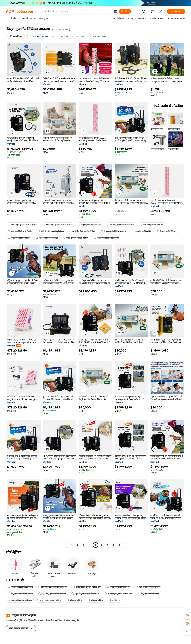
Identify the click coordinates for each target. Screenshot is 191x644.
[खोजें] (125, 11)
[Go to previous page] (66, 545)
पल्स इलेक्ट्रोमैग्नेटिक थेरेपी (141, 231)
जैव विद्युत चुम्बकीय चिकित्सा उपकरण (121, 225)
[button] (116, 11)
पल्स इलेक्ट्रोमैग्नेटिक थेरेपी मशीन (152, 225)
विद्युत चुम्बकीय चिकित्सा (167, 231)
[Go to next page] (125, 545)
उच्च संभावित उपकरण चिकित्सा (20, 600)
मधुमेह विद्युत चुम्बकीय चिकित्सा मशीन (52, 594)
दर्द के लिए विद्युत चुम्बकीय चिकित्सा (51, 231)
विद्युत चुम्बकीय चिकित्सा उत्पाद (90, 225)
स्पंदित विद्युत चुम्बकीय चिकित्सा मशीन (118, 594)
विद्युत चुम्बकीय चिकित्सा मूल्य (149, 594)
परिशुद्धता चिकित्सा (74, 600)
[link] (187, 616)
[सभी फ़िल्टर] (16, 37)
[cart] (153, 12)
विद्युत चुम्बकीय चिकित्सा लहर (19, 238)
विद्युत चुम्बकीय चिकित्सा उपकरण (113, 231)
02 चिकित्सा (114, 600)
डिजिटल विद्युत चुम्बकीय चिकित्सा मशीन (53, 587)
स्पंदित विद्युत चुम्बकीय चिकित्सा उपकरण (23, 225)
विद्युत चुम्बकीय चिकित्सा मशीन (118, 587)
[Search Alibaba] (77, 11)
